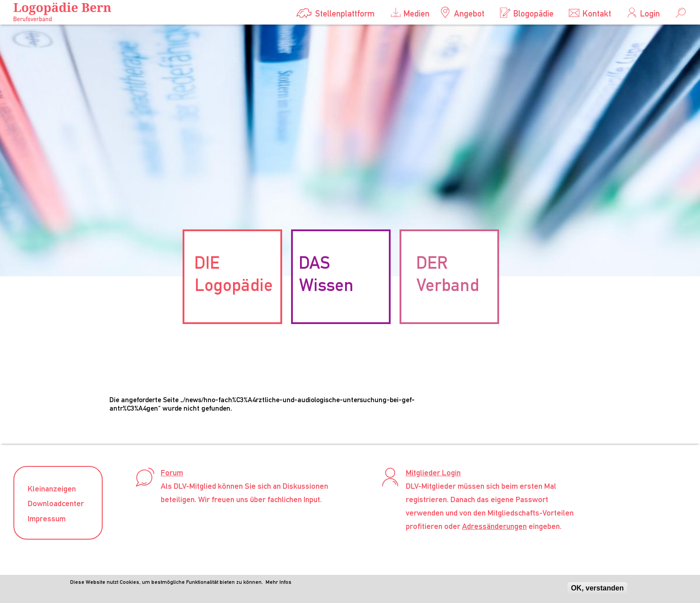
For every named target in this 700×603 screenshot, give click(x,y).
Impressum (47, 518)
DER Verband (448, 274)
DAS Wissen (326, 274)
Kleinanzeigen (52, 489)
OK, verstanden (597, 590)
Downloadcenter (56, 503)
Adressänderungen (494, 526)
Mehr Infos (279, 584)
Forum (172, 472)
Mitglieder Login (433, 472)
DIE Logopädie (233, 274)
